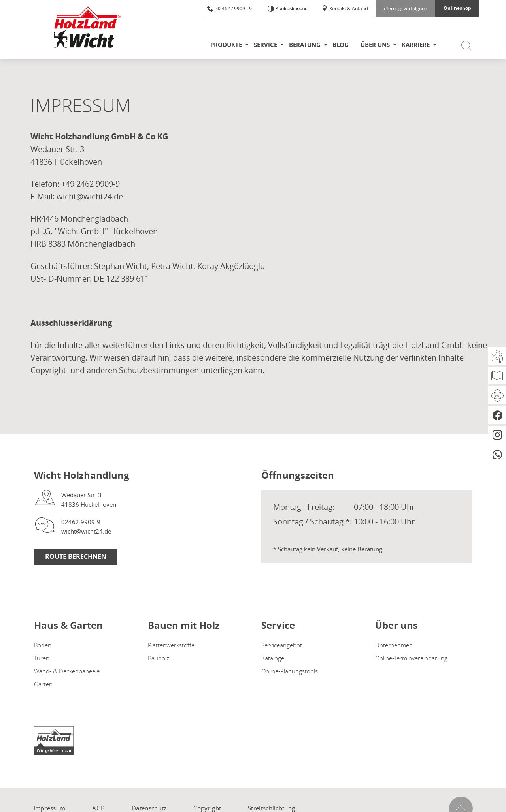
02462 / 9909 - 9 (229, 8)
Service (265, 45)
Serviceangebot (282, 645)
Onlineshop (457, 8)
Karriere (416, 45)
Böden (43, 645)
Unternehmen (394, 645)
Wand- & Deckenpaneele (67, 671)
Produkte (226, 45)
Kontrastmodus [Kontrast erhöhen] (291, 9)
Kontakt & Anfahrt (345, 8)
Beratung (305, 45)
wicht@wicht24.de (86, 531)
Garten (43, 684)
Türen (42, 658)
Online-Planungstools (290, 671)
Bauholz (159, 658)
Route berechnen (76, 556)
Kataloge (273, 658)
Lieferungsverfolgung (404, 8)
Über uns (375, 45)
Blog (341, 45)
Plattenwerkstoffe (171, 645)
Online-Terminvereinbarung (411, 658)
